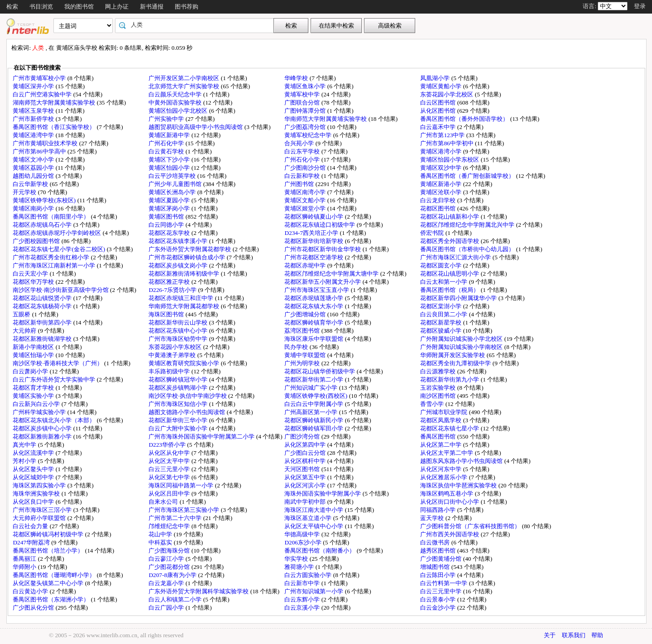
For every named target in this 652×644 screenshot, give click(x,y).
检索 (12, 7)
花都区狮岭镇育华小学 (314, 322)
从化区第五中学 (306, 477)
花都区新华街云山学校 (179, 322)
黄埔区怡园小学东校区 (450, 160)
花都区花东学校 (170, 233)
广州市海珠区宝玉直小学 (317, 290)
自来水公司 (164, 502)
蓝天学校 (433, 518)
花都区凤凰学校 (441, 420)
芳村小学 (25, 461)
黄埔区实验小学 (34, 396)
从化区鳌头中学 (34, 469)
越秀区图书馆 (439, 551)
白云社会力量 (31, 526)
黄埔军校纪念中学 (309, 135)
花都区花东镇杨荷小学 (43, 306)
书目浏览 (41, 7)
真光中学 (25, 445)
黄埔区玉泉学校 (34, 111)
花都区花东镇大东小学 (314, 306)
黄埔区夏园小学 (170, 200)
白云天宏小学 (31, 274)
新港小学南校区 (34, 347)
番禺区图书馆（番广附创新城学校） (468, 176)
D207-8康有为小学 (173, 575)
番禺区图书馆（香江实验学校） (55, 127)
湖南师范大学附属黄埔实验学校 (55, 103)
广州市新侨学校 (34, 119)
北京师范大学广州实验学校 (185, 86)
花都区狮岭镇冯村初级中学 (49, 534)
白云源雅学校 (439, 371)
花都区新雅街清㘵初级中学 (185, 274)
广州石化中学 (167, 143)
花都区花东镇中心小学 (179, 331)
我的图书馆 (79, 7)
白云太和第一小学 (444, 282)
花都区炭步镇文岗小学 (179, 265)
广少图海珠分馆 (170, 551)
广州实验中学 (167, 119)
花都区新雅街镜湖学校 (43, 339)
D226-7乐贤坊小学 (173, 290)
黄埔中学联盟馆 (306, 355)
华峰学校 (297, 78)
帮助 (597, 635)
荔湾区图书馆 (303, 331)
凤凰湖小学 (436, 78)
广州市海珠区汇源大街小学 (456, 257)
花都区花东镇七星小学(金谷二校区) (60, 249)
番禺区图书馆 (439, 436)
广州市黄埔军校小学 (40, 78)
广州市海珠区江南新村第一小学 (55, 265)
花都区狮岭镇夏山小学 (314, 217)
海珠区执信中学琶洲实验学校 (459, 485)
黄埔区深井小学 (34, 86)
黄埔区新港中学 (170, 135)
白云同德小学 (167, 225)
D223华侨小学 (168, 445)
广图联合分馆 (303, 103)
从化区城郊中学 (34, 477)
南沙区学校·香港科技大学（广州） (58, 363)
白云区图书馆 (439, 103)
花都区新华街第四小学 (43, 322)
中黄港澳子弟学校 (173, 355)
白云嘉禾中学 (439, 127)
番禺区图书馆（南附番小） (320, 551)
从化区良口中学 (34, 502)
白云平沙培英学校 (173, 176)
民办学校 (297, 347)
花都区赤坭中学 (306, 265)
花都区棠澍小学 (441, 306)
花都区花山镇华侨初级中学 (320, 371)
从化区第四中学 (306, 445)
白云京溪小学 (303, 608)
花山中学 (161, 534)
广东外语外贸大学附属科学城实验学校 (199, 591)
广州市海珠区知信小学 (179, 404)
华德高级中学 (303, 534)
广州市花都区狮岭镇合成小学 (187, 257)
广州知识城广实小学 (312, 388)
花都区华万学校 (34, 282)
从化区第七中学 (170, 477)
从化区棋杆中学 (306, 461)
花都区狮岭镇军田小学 (314, 428)
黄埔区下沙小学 (170, 160)
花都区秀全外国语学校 (450, 241)
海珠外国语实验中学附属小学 (323, 494)
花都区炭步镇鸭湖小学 (179, 388)
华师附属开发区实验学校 (453, 355)
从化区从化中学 (170, 453)
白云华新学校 (31, 184)
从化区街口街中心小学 (450, 502)
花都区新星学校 (441, 322)
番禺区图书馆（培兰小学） (49, 551)
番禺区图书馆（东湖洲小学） (52, 599)
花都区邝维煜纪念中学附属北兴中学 (468, 225)
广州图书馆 (300, 184)
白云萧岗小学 (31, 371)
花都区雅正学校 (170, 282)
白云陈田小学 (439, 575)
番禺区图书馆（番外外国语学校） (465, 119)
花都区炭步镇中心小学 (43, 428)
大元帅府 (25, 331)
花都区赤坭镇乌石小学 (43, 225)
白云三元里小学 (170, 469)
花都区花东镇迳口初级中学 (320, 225)
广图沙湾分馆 (303, 436)
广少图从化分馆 (34, 608)
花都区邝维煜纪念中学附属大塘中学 (332, 274)
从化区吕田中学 (170, 494)
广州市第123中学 (443, 135)
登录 (640, 6)
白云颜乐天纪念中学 (176, 94)
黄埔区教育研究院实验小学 (185, 363)
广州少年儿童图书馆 (176, 184)
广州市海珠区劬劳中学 (179, 339)
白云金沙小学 (439, 608)
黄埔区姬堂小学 (306, 208)
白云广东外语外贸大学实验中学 (55, 379)
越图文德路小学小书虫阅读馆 (187, 412)
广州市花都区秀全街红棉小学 (52, 257)
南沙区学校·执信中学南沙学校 (188, 396)
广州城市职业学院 (444, 412)
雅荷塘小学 (300, 567)
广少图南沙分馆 (306, 168)
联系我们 (574, 635)
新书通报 (152, 7)
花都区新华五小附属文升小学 (323, 282)
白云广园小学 (167, 608)
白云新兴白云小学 (37, 404)
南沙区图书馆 (439, 396)
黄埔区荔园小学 (34, 168)
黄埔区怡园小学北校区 (179, 111)
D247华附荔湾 (32, 542)
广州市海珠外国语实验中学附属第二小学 (202, 436)
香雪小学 (433, 404)
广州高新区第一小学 (312, 412)
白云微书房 (436, 542)
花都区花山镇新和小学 (450, 217)
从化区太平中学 (170, 461)
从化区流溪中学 (34, 453)
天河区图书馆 (303, 469)
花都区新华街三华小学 (179, 420)
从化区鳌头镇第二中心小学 (49, 583)
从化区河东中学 (441, 469)
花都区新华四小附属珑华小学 (459, 298)
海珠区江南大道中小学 (314, 510)
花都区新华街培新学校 (314, 241)
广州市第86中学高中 (40, 151)
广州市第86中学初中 (448, 143)
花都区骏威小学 (441, 331)
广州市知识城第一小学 (314, 591)
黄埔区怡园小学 (170, 168)
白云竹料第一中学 (444, 583)
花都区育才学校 (34, 388)
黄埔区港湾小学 (441, 151)
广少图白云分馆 (306, 453)
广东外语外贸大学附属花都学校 (190, 249)
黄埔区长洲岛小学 (173, 192)
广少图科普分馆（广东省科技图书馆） (471, 526)
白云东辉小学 (303, 599)
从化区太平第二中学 (447, 453)
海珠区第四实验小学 (40, 485)
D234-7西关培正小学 (312, 233)
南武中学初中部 (306, 502)
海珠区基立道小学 (309, 518)
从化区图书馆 (439, 111)
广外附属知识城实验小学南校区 (462, 347)
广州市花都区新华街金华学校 (323, 249)
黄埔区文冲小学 (34, 160)
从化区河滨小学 (306, 485)
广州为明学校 (303, 363)
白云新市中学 (303, 583)
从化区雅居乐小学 (444, 477)
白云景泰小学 (439, 599)
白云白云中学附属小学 (314, 404)
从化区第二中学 (441, 445)
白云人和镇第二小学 (176, 599)
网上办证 (117, 7)
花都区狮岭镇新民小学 (314, 420)
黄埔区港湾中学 (34, 135)
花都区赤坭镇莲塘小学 (314, 298)
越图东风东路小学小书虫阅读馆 (462, 461)
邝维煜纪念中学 (170, 526)
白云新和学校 (303, 176)
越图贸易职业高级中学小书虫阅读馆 (196, 127)
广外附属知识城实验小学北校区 (462, 339)
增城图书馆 (436, 567)
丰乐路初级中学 (170, 371)
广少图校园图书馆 (37, 241)
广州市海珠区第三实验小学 (185, 510)
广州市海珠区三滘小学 (43, 510)
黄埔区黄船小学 (441, 86)
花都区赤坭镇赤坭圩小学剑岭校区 (58, 233)
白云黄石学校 (167, 151)
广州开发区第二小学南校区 (185, 78)
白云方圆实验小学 (309, 575)
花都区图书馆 (439, 208)
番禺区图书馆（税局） (450, 290)
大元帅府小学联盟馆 (40, 518)
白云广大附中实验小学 (179, 428)
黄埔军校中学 (303, 94)
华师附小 (25, 567)
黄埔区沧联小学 (441, 192)
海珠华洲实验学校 (37, 494)
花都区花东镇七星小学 (450, 428)
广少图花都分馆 (170, 567)
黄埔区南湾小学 (306, 192)
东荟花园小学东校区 (176, 347)
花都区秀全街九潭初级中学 (456, 363)
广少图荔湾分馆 (306, 127)
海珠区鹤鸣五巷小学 (447, 494)
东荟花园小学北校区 (447, 94)
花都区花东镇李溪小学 (179, 241)
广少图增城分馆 (306, 314)
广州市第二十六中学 (176, 518)
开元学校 (25, 192)
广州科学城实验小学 (40, 412)
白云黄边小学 (31, 591)
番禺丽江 (25, 559)
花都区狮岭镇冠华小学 (179, 379)
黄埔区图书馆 (167, 217)
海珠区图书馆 (167, 314)
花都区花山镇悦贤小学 (43, 298)
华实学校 (297, 559)
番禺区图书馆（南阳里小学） (52, 217)
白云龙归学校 (439, 200)
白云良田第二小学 (444, 314)
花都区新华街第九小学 (450, 379)
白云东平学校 (303, 151)
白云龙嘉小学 (167, 583)
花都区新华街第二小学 (314, 379)
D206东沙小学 (304, 542)
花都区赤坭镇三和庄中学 (182, 298)
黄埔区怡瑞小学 (34, 355)
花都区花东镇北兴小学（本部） (55, 420)
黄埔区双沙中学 (441, 168)
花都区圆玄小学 (441, 265)
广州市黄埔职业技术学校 (46, 143)
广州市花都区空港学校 (314, 257)
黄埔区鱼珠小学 (306, 86)
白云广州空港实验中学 (43, 94)
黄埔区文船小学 (306, 200)
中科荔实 (161, 542)
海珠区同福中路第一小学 (182, 485)
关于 (550, 635)
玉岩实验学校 (439, 388)
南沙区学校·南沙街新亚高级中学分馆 (61, 290)
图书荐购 (187, 7)
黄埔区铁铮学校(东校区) (45, 200)
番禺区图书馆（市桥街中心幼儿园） (468, 249)
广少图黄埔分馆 (441, 559)
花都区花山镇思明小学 (450, 274)
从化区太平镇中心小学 (314, 526)
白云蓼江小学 (167, 559)
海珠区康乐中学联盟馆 (314, 339)
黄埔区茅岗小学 (170, 208)
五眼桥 (22, 314)
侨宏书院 (433, 233)
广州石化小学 (303, 160)
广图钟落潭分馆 (306, 111)
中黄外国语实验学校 (176, 103)
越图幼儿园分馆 (34, 176)
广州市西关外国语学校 (450, 534)
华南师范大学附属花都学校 (185, 306)
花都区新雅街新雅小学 (43, 436)
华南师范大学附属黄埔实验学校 (326, 119)
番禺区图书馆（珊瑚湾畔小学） (55, 575)
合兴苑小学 (300, 143)
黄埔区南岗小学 (34, 208)
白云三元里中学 (441, 591)
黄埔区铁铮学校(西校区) (316, 396)
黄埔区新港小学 (441, 184)
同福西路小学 (439, 510)
